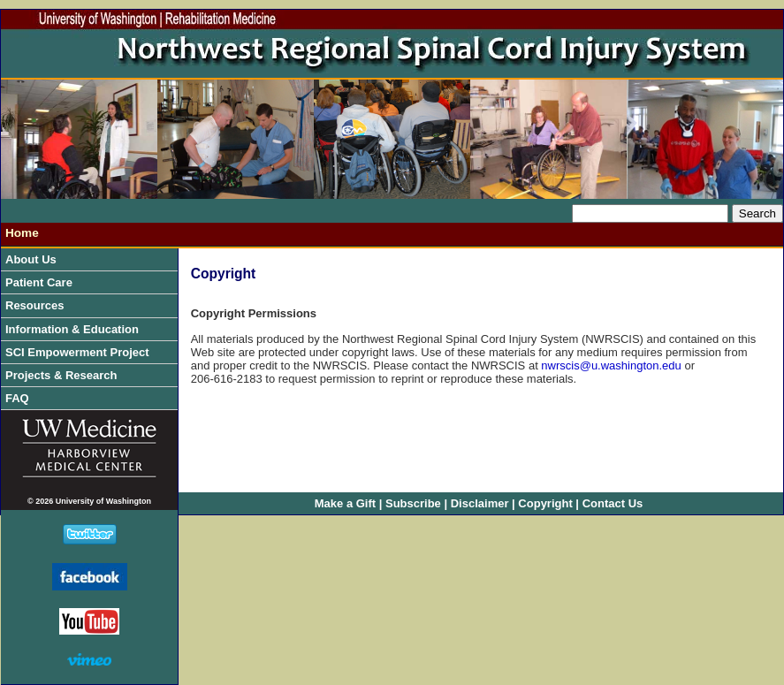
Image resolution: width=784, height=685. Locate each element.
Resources (39, 305)
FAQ (17, 398)
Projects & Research (65, 375)
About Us (35, 259)
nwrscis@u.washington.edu (611, 365)
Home (22, 233)
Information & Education (76, 329)
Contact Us (613, 503)
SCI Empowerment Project (81, 352)
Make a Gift (345, 503)
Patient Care (43, 282)
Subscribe (413, 503)
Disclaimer (480, 503)
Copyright (545, 503)
